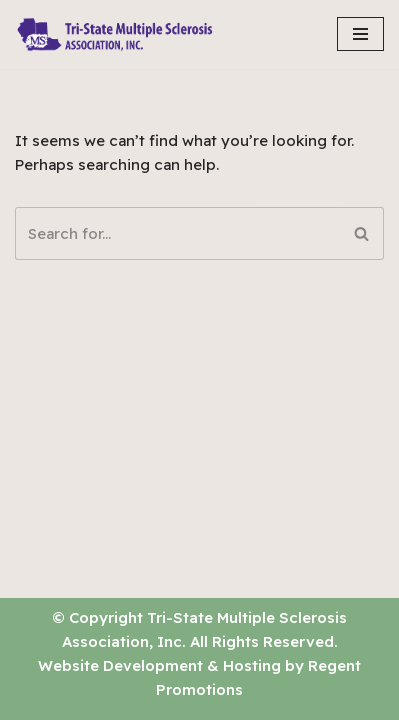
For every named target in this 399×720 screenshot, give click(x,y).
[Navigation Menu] (360, 34)
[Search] (177, 233)
